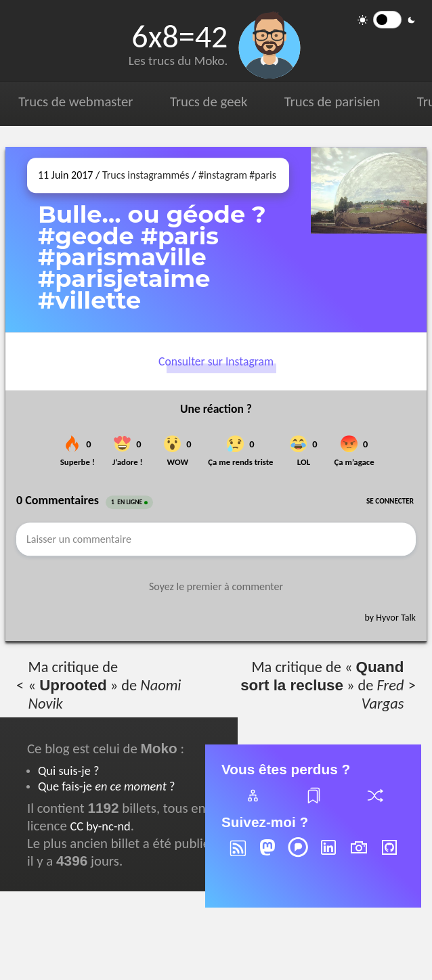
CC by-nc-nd (100, 826)
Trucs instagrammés (146, 175)
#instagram (223, 175)
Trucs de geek (209, 102)
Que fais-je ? (106, 786)
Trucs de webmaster (75, 102)
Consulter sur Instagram (216, 362)
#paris (263, 175)
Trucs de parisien (332, 102)
